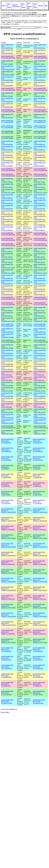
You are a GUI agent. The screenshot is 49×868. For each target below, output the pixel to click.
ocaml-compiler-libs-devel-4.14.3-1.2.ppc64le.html (7, 476)
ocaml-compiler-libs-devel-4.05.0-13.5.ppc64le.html (7, 675)
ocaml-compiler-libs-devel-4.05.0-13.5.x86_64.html (7, 693)
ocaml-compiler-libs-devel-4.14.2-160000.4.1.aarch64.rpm (40, 545)
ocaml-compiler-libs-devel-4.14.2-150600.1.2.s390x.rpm (39, 632)
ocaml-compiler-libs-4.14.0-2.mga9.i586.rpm (41, 341)
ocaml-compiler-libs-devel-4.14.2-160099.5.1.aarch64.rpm (40, 510)
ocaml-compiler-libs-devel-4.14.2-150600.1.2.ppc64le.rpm (40, 623)
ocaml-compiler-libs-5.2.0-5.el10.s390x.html (8, 169)
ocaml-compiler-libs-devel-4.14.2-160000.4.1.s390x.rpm (39, 563)
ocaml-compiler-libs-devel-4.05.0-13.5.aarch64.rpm (39, 667)
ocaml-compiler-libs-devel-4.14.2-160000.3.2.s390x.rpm (39, 597)
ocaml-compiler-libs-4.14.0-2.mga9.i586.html (8, 341)
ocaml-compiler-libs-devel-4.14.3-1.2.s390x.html (7, 484)
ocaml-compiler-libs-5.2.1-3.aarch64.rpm (40, 121)
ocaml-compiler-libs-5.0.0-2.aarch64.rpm (40, 325)
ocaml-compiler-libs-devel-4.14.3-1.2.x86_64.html (7, 493)
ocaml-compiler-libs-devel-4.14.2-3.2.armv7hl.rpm (39, 658)
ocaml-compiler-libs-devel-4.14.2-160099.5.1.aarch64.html (8, 510)
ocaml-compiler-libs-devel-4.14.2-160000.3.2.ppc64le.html (8, 589)
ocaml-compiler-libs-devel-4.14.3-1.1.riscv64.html (7, 502)
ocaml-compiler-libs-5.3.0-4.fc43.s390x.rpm (40, 89)
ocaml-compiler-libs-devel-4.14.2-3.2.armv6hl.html (7, 649)
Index (4, 5)
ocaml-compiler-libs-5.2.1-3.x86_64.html (7, 132)
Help (46, 5)
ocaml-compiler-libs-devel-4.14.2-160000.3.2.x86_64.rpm (40, 606)
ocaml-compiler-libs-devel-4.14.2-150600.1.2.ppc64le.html (8, 623)
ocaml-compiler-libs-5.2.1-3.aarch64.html (7, 121)
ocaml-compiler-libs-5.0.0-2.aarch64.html (7, 325)
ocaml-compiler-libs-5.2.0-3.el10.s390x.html (8, 298)
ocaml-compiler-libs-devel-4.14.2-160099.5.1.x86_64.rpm (40, 536)
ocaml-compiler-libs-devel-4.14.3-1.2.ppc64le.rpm (39, 476)
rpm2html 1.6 (13, 709)
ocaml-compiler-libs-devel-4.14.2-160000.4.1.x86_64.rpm (40, 571)
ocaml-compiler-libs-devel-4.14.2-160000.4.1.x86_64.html (8, 571)
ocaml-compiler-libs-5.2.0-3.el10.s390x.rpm (40, 298)
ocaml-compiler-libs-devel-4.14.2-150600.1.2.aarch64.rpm (40, 615)
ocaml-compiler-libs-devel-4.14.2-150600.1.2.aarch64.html (8, 615)
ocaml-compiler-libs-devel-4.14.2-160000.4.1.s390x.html (8, 563)
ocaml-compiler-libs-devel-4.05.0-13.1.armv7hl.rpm (39, 701)
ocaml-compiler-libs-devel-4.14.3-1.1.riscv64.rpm (39, 502)
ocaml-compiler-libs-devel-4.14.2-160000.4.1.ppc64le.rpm (40, 554)
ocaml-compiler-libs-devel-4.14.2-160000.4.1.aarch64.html (8, 545)
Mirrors (41, 5)
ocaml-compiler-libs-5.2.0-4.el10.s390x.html (8, 234)
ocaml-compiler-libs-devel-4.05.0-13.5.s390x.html (7, 684)
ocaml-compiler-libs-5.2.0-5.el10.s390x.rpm (40, 169)
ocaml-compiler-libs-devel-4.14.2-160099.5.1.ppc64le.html (8, 519)
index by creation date (29, 5)
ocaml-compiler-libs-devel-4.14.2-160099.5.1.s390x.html (8, 528)
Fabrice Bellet (5, 712)
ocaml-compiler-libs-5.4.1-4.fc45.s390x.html (8, 57)
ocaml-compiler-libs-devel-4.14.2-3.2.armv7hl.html (7, 658)
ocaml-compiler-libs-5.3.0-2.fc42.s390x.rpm (40, 111)
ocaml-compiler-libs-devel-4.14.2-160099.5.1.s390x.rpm (39, 528)
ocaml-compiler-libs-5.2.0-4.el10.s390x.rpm (40, 234)
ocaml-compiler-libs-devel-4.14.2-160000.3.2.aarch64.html (8, 580)
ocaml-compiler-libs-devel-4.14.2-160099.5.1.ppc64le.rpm (40, 519)
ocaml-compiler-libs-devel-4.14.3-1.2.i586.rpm (39, 467)
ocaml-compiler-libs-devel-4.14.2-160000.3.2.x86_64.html (8, 606)
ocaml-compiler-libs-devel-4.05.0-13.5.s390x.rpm (39, 684)
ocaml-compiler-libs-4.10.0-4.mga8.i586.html (8, 427)
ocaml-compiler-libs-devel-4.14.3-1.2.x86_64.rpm (39, 493)
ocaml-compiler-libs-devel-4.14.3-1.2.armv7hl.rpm (39, 458)
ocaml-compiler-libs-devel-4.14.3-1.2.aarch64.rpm (39, 441)
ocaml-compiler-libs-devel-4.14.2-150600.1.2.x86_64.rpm (40, 641)
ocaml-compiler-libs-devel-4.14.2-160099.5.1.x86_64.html (8, 536)
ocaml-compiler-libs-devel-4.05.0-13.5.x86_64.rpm (39, 693)
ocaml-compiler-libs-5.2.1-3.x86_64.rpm (40, 132)
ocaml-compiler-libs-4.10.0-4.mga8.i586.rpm (41, 427)
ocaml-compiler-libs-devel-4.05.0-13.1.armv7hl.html (7, 701)
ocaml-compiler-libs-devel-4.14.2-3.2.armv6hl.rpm (39, 649)
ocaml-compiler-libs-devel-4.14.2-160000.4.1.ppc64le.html (8, 554)
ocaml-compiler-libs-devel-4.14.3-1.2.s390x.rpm (39, 484)
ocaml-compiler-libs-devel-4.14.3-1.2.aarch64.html (7, 441)
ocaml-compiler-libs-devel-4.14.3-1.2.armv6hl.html (7, 450)
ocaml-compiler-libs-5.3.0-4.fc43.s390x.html (8, 89)
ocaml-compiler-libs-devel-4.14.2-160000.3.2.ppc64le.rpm (40, 589)
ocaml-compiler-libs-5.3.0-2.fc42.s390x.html (8, 111)
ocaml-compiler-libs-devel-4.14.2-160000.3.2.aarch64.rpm (40, 580)
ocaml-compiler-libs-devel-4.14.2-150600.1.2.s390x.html (8, 632)
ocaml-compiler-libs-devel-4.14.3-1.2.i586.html (7, 467)
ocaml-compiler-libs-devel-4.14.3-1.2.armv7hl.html (7, 458)
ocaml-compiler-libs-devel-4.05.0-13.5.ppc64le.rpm (39, 675)
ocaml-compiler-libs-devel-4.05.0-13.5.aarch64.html (7, 667)
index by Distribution (16, 5)
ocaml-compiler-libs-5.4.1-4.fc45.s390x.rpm (40, 57)
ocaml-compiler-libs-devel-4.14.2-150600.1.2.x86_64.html (8, 641)
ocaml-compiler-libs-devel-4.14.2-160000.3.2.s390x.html (8, 597)
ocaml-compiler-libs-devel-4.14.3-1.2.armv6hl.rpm (39, 450)
